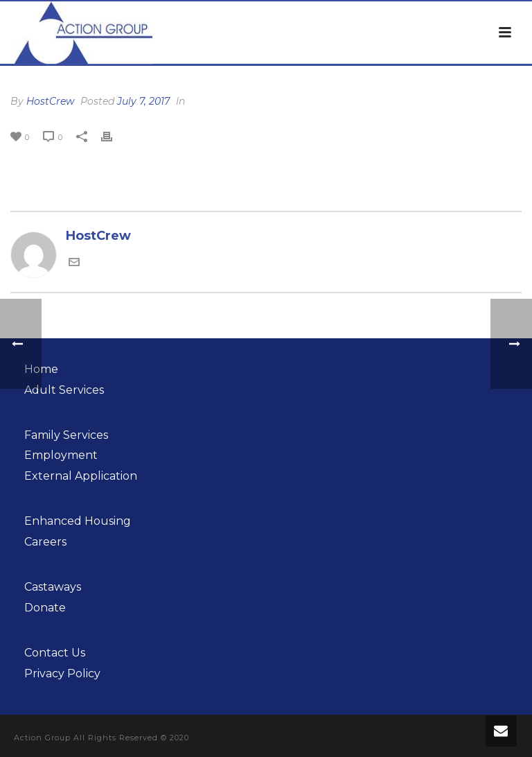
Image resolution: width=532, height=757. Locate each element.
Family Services (66, 435)
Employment (61, 455)
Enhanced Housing (78, 521)
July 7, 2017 (143, 101)
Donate (45, 608)
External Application (81, 476)
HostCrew (50, 101)
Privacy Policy (62, 673)
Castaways (53, 587)
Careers (45, 542)
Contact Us (55, 653)
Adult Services (64, 390)
